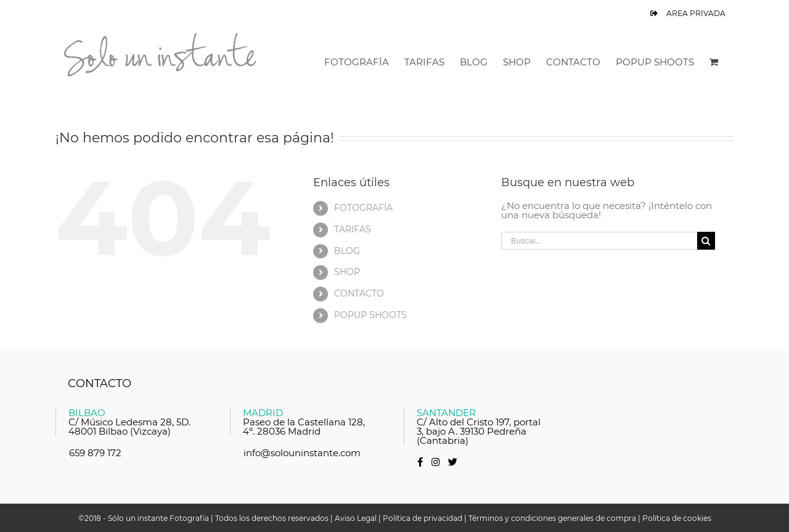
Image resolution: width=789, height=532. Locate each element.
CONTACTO (359, 293)
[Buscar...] (599, 241)
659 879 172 (95, 453)
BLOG (347, 251)
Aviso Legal (356, 518)
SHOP (347, 272)
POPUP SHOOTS (370, 315)
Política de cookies (677, 518)
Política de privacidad (423, 518)
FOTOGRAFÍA (363, 208)
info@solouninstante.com (302, 453)
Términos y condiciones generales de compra (552, 518)
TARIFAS (353, 229)
